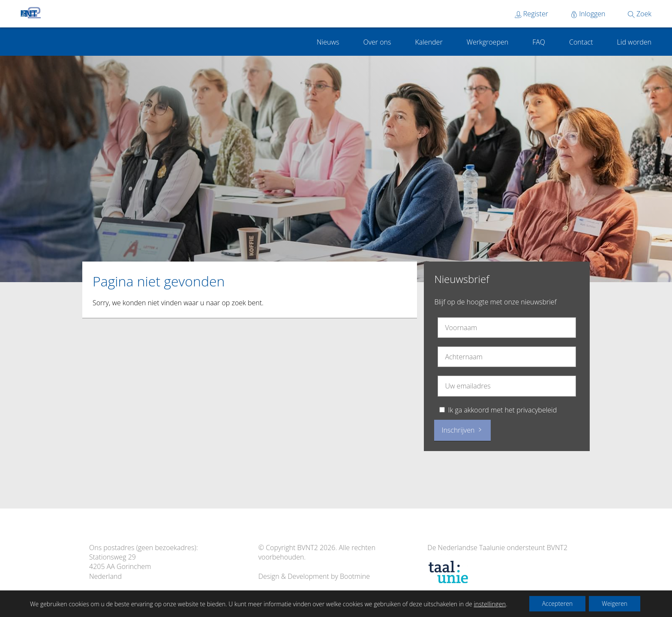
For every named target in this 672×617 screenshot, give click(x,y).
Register (531, 14)
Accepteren (558, 603)
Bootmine (355, 576)
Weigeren (615, 603)
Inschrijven (462, 430)
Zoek (640, 14)
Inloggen (588, 14)
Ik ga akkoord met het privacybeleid (503, 410)
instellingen (490, 604)
